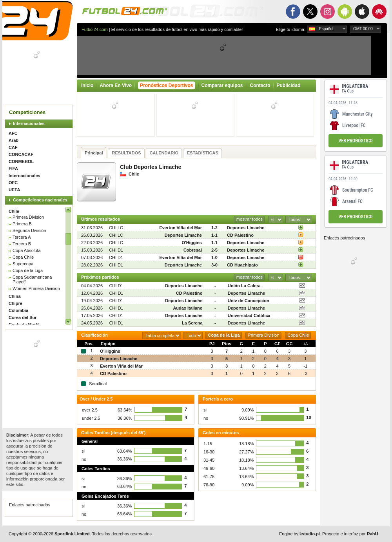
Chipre (15, 303)
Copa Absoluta (27, 250)
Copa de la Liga (28, 270)
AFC (13, 133)
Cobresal (193, 250)
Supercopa (23, 264)
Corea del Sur (23, 317)
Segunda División (29, 230)
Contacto (260, 85)
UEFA (14, 190)
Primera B (22, 224)
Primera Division (28, 217)
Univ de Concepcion (249, 301)
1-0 (214, 257)
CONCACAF (21, 154)
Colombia (18, 310)
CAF (13, 147)
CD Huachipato (242, 265)
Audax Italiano (188, 308)
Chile (14, 211)
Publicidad (289, 85)
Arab (14, 140)
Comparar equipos (222, 85)
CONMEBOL (21, 161)
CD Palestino (240, 235)
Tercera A (22, 237)
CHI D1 (116, 250)
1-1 (214, 235)
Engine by (299, 534)
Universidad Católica (249, 315)
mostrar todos (250, 219)
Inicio (87, 85)
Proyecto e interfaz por (350, 534)
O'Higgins (192, 243)
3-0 (214, 265)
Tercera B (22, 244)
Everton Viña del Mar (181, 228)
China (15, 296)
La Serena (192, 323)
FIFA (13, 169)
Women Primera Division (36, 288)
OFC (13, 183)
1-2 (214, 228)
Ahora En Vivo (116, 85)
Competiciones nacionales (40, 200)
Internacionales (29, 123)
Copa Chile (23, 257)
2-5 (214, 250)
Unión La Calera (244, 286)
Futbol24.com (95, 29)
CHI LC (116, 228)
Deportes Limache (246, 228)
